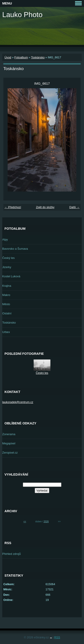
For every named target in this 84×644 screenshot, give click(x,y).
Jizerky (7, 267)
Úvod (8, 57)
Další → (74, 207)
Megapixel (9, 443)
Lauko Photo (22, 15)
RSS (57, 637)
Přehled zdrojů (12, 554)
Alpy (5, 239)
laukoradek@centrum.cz (18, 402)
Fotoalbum (21, 57)
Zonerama (9, 434)
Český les (8, 258)
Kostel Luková (11, 276)
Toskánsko (38, 57)
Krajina (7, 286)
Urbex (6, 332)
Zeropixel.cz (10, 453)
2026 (46, 522)
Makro (6, 295)
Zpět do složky (45, 207)
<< (25, 522)
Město (6, 304)
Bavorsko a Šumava (15, 249)
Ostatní (7, 313)
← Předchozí (13, 207)
